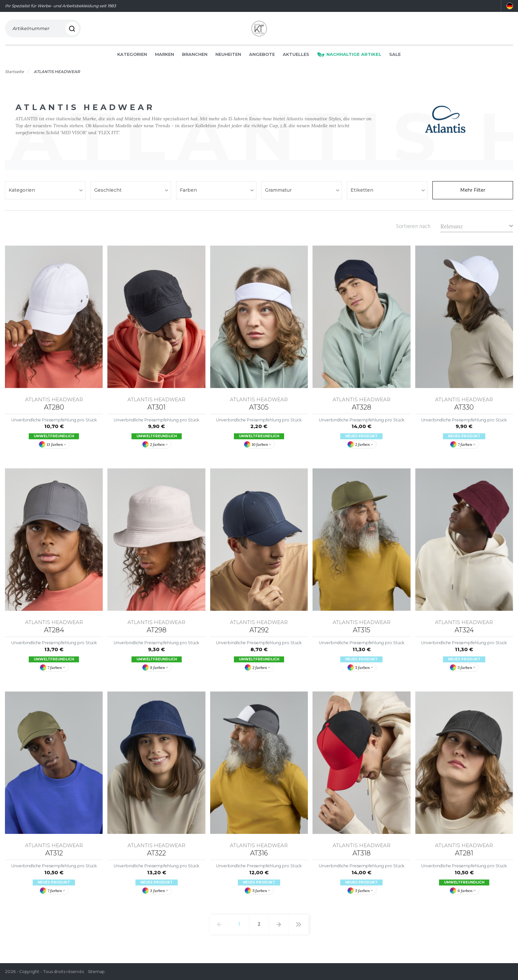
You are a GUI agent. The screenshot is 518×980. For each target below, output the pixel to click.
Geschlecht (109, 193)
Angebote (262, 57)
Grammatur (279, 193)
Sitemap (96, 972)
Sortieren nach (413, 229)
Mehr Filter (473, 193)
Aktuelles (296, 57)
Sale (395, 57)
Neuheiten (228, 57)
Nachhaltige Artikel (349, 57)
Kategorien (132, 57)
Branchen (195, 57)
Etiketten (363, 193)
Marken (165, 57)
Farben (189, 193)
